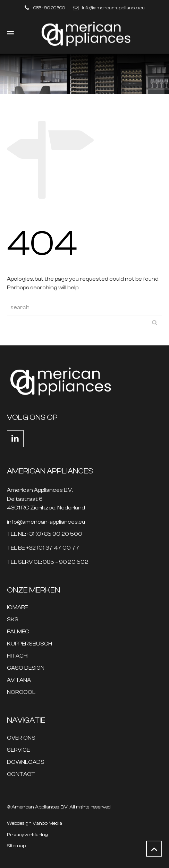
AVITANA (19, 680)
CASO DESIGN (26, 668)
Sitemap (16, 846)
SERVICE (18, 750)
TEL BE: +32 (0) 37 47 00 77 (43, 548)
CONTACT (21, 774)
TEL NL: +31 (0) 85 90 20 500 (45, 534)
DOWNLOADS (26, 762)
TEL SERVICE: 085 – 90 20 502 (48, 562)
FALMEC (18, 632)
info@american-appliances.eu (113, 8)
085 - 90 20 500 (49, 8)
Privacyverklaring (27, 835)
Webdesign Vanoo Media (35, 823)
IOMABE (17, 608)
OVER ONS (21, 738)
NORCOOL (21, 692)
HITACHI (18, 656)
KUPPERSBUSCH (29, 644)
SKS (13, 620)
